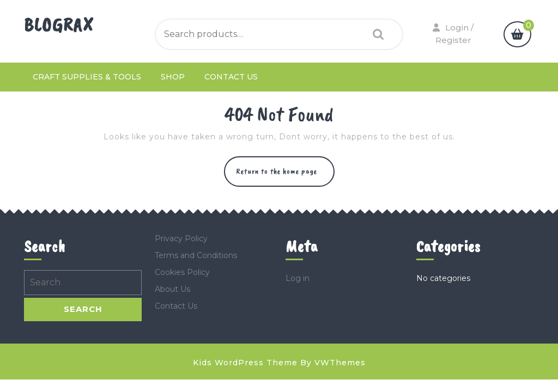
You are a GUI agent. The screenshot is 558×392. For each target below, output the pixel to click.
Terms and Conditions (196, 255)
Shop (173, 77)
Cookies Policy (182, 272)
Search (375, 35)
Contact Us (231, 77)
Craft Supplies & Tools (87, 77)
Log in (298, 278)
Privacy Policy (181, 238)
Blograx (59, 25)
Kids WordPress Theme (245, 363)
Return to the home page (285, 176)
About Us (172, 289)
